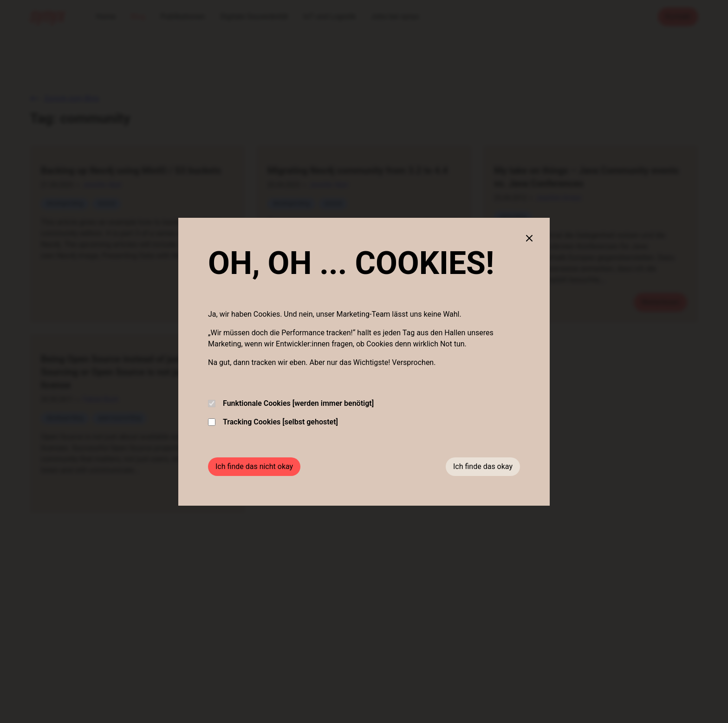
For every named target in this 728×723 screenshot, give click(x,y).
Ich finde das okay (483, 466)
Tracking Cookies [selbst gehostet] (273, 422)
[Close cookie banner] (529, 238)
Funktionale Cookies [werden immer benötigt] (291, 403)
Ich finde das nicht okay (254, 466)
